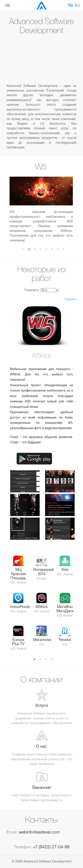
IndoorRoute (20, 607)
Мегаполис (42, 640)
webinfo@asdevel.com (39, 832)
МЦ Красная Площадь (18, 574)
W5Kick (42, 607)
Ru (71, 6)
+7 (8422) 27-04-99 (51, 847)
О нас (41, 747)
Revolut (65, 640)
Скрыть (70, 299)
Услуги (41, 706)
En (77, 6)
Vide (65, 570)
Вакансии (41, 788)
